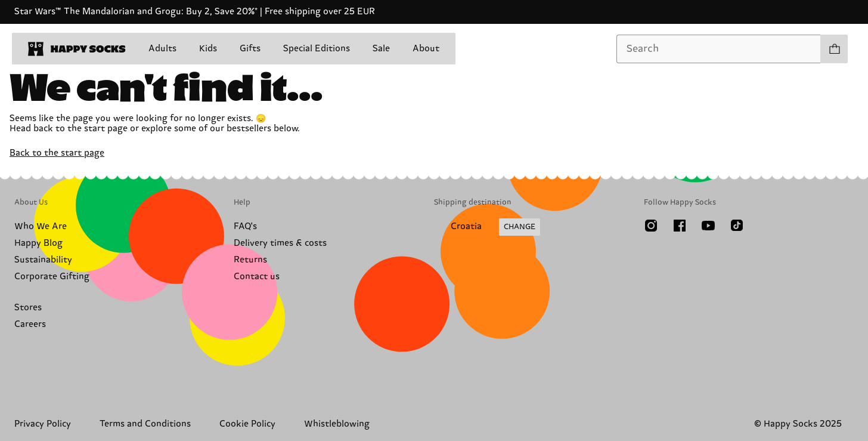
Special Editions (317, 49)
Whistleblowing (337, 424)
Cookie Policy (247, 424)
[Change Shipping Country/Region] (487, 227)
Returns (250, 260)
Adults (162, 49)
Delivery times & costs (280, 243)
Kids (208, 49)
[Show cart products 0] (834, 49)
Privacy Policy (43, 424)
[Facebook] (680, 226)
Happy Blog (38, 243)
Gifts (250, 49)
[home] (77, 49)
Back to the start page (57, 153)
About (426, 49)
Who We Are (41, 226)
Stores (28, 308)
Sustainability (43, 260)
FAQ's (245, 226)
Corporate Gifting (52, 277)
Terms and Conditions (145, 424)
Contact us (257, 277)
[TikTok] (737, 226)
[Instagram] (651, 226)
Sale (381, 49)
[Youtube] (708, 226)
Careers (30, 324)
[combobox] (719, 49)
